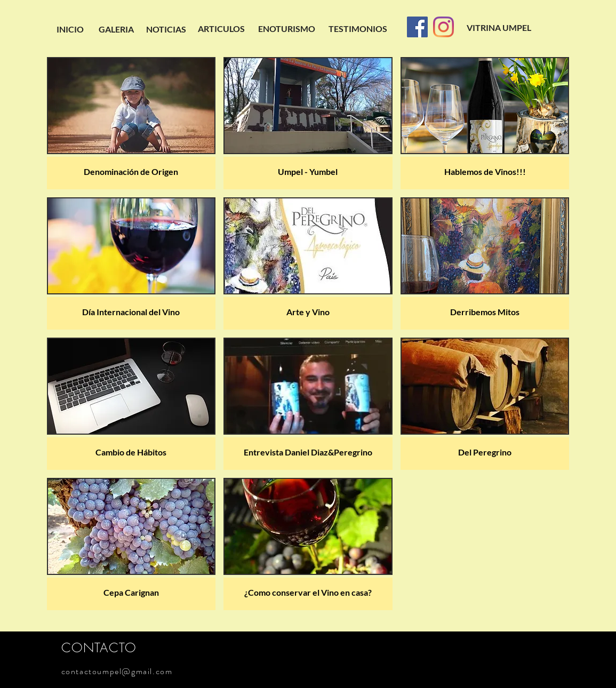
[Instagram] (443, 27)
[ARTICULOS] (222, 29)
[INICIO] (70, 30)
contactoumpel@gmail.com (117, 671)
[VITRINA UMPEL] (499, 28)
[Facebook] (417, 27)
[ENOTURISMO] (287, 29)
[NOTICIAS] (166, 29)
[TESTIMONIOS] (358, 29)
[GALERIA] (117, 29)
